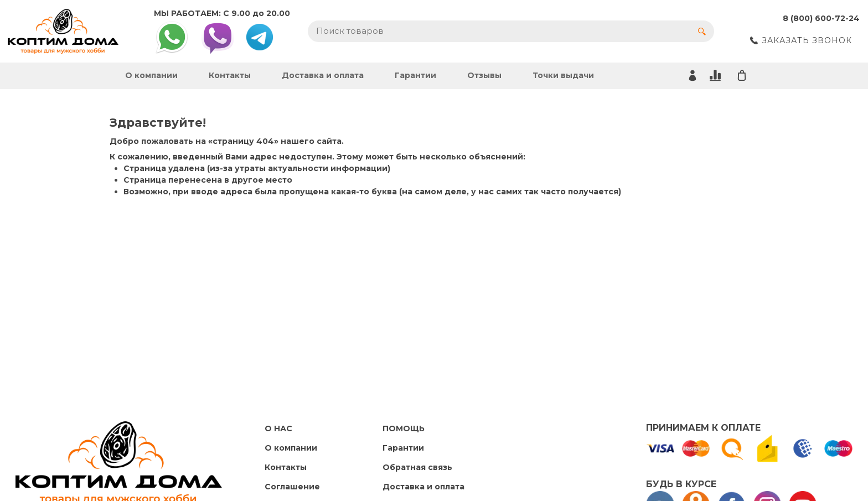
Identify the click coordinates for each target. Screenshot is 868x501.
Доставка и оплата (323, 75)
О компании (151, 75)
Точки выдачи (563, 75)
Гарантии (415, 75)
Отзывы (484, 75)
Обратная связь (417, 467)
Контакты (230, 75)
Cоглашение (292, 487)
